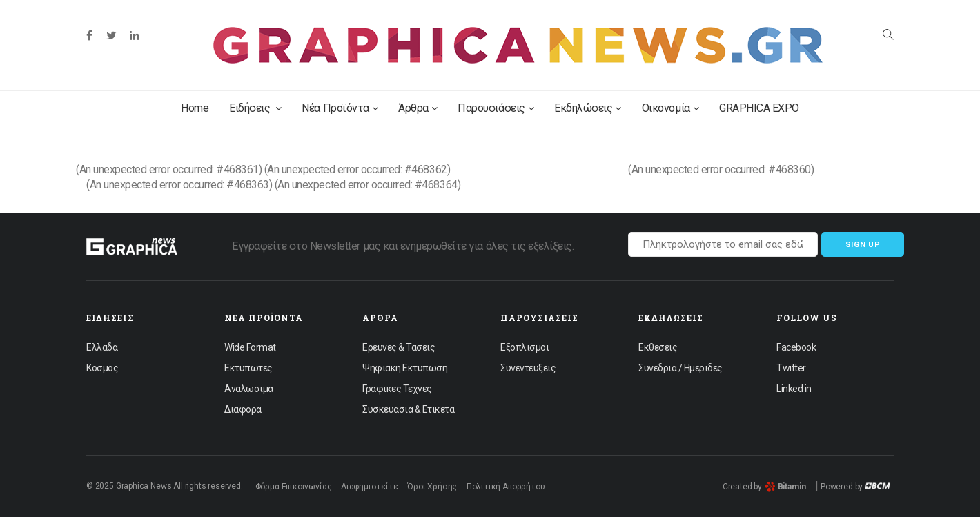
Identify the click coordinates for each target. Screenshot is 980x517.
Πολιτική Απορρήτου (506, 487)
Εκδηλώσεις (588, 108)
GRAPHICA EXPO (759, 108)
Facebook (796, 347)
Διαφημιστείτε (370, 487)
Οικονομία (670, 108)
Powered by (855, 487)
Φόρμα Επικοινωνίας (294, 487)
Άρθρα (418, 108)
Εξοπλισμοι (525, 347)
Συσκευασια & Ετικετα (408, 409)
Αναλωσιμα (249, 389)
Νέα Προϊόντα (340, 108)
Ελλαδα (102, 347)
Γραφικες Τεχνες (397, 389)
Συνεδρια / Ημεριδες (680, 368)
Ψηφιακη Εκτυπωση (405, 368)
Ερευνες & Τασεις (399, 347)
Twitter (791, 368)
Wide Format (250, 347)
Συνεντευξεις (528, 368)
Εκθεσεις (658, 347)
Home (195, 108)
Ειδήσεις (255, 108)
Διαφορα (243, 409)
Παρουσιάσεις (496, 108)
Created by (764, 487)
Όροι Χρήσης (432, 487)
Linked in (794, 389)
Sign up (863, 245)
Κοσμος (102, 368)
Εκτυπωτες (248, 368)
